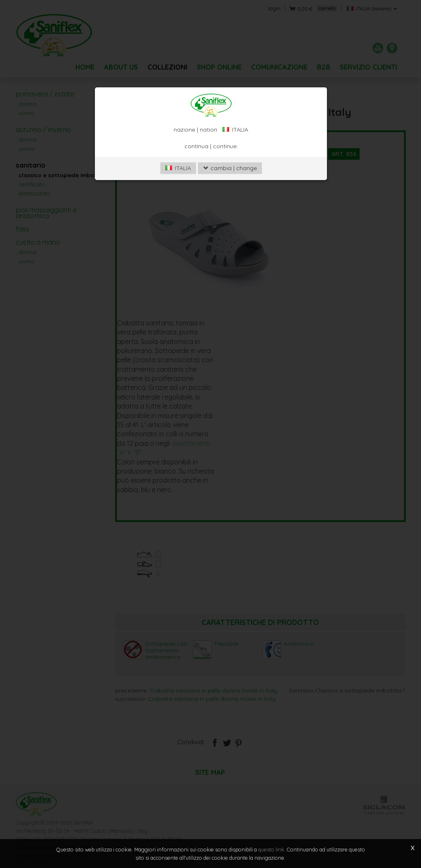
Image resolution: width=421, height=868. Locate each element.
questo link (271, 849)
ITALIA (178, 168)
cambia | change (230, 168)
